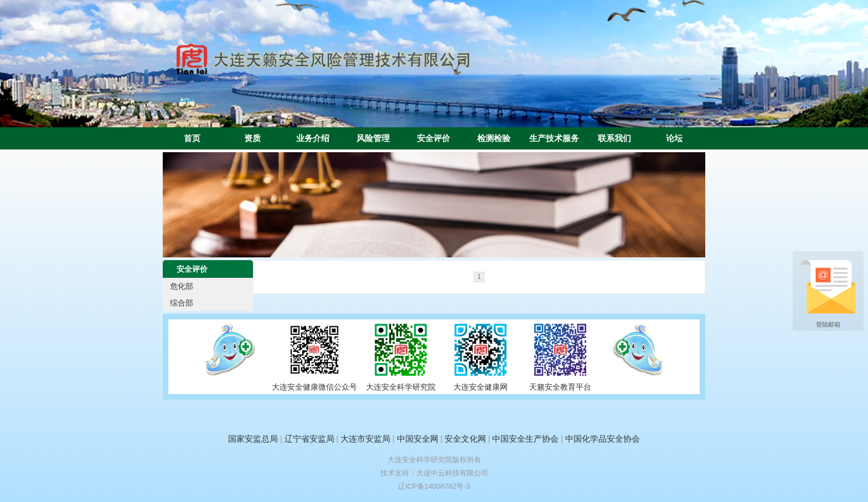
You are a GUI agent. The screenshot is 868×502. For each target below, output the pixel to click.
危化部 (182, 286)
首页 (192, 138)
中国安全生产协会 (525, 439)
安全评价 (433, 138)
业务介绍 (313, 138)
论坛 (674, 138)
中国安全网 (418, 439)
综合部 (182, 303)
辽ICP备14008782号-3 (434, 486)
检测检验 (494, 138)
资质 (252, 138)
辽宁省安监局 (309, 439)
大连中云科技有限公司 (452, 473)
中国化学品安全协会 (603, 439)
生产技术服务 (554, 138)
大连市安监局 (365, 439)
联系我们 (614, 138)
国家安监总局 (253, 439)
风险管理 (373, 138)
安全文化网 (465, 439)
